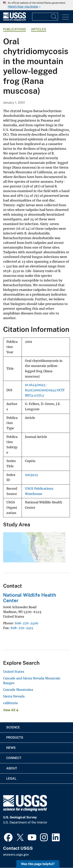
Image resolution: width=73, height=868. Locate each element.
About (12, 768)
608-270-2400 (26, 623)
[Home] (15, 20)
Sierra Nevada (14, 696)
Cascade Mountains (18, 690)
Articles (39, 29)
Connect (14, 758)
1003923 (31, 475)
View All (11, 710)
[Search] (54, 17)
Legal (11, 779)
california (10, 703)
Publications (15, 29)
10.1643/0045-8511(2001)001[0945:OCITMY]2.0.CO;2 (45, 390)
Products (15, 738)
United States (14, 672)
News (11, 748)
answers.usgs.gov (16, 855)
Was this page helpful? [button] (38, 864)
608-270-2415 (22, 628)
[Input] (45, 17)
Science (13, 727)
